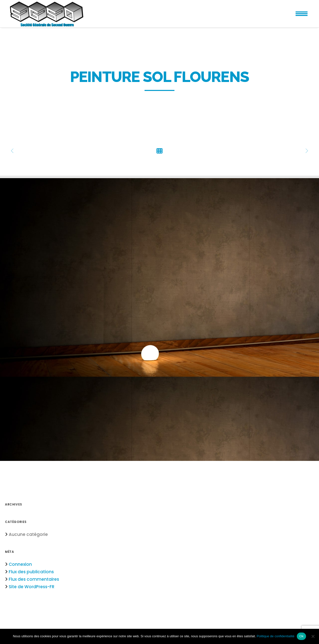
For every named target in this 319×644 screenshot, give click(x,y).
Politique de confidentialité (276, 636)
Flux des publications (31, 572)
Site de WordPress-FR (32, 587)
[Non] (313, 636)
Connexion (20, 564)
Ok (301, 636)
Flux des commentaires (34, 579)
